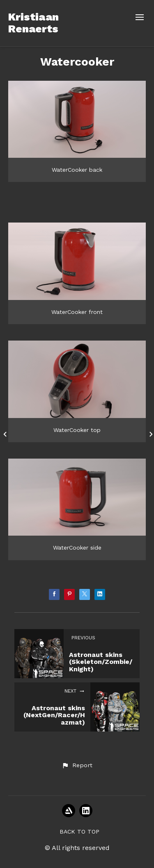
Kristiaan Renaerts (33, 23)
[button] (77, 766)
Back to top (79, 832)
